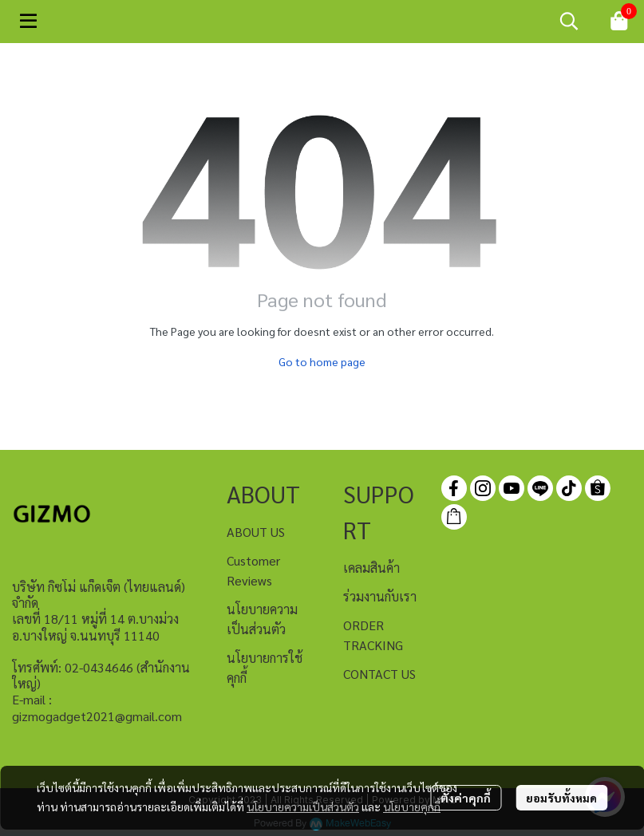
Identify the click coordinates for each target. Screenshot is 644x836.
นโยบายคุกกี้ (412, 806)
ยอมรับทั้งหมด (561, 798)
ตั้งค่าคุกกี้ (466, 798)
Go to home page (322, 361)
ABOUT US (256, 532)
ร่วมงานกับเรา (380, 596)
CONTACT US (379, 674)
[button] (569, 21)
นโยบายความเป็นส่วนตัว (303, 806)
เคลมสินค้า (371, 568)
